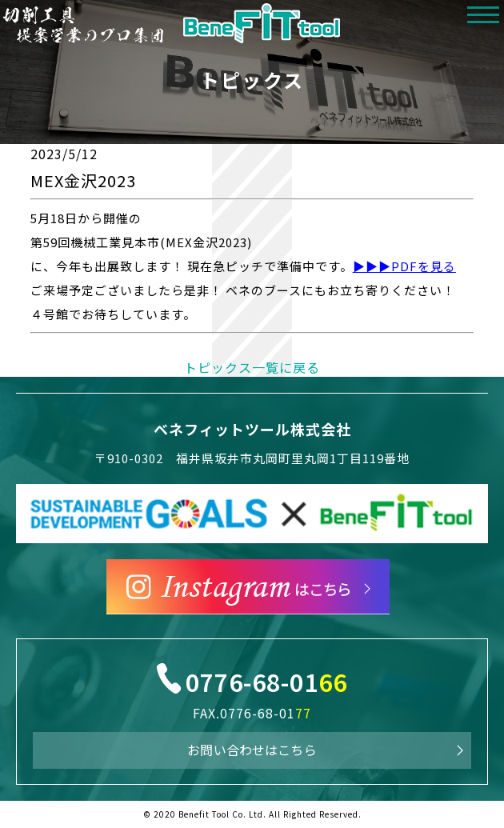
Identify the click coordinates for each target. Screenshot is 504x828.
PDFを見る (424, 266)
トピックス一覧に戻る (252, 367)
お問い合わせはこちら (252, 750)
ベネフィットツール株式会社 (252, 429)
